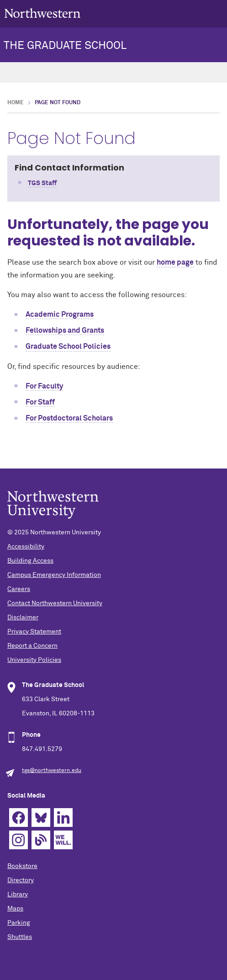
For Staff (40, 402)
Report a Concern (32, 646)
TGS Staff (42, 183)
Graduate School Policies (68, 346)
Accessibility (26, 547)
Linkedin (63, 818)
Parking (19, 923)
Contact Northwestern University (55, 603)
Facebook (18, 818)
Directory (21, 880)
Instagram (18, 840)
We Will (63, 840)
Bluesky (41, 818)
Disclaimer (23, 618)
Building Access (30, 561)
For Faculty (44, 386)
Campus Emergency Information (54, 575)
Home (16, 103)
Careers (19, 589)
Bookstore (22, 866)
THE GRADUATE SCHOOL (65, 46)
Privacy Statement (34, 632)
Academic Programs (60, 314)
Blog (41, 840)
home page (175, 262)
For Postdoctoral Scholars (69, 418)
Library (18, 895)
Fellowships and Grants (65, 330)
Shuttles (20, 937)
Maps (15, 909)
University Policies (34, 660)
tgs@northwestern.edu (52, 771)
